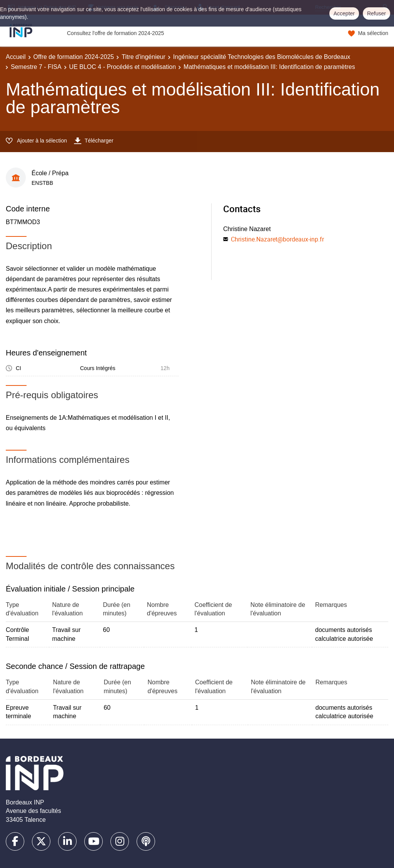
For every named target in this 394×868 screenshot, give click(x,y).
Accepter (344, 13)
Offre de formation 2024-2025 (74, 57)
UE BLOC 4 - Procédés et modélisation (123, 67)
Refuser (376, 13)
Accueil (16, 57)
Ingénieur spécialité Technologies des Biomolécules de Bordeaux (262, 57)
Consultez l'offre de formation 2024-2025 (115, 33)
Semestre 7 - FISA (36, 67)
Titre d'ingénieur (144, 57)
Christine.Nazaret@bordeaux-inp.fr (277, 239)
